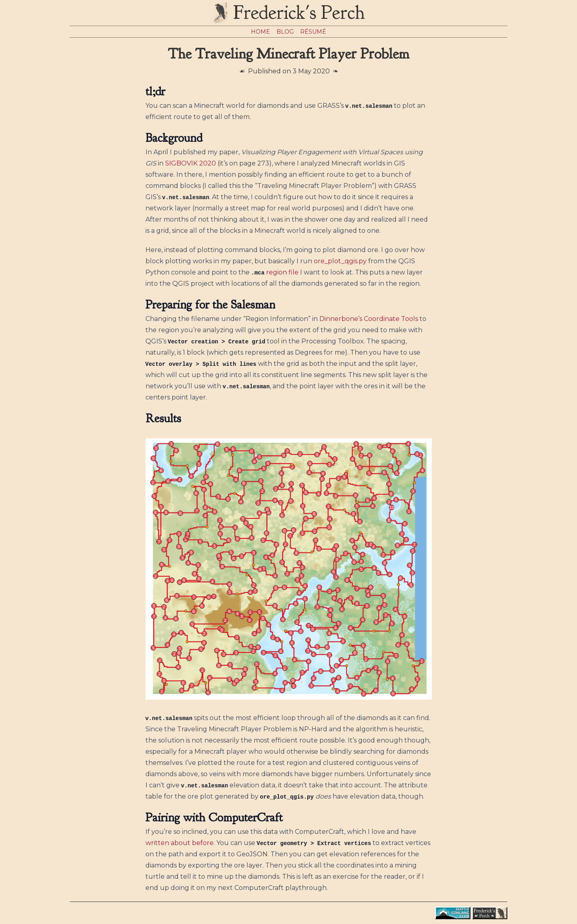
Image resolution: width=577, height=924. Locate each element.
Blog (285, 32)
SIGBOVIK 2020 (191, 163)
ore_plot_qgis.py (340, 261)
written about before (180, 843)
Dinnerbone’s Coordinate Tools (369, 319)
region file (282, 272)
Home (260, 32)
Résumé (313, 32)
